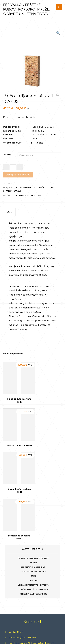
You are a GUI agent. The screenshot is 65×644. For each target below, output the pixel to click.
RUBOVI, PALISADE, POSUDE (10, 581)
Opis (10, 212)
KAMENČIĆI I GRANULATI (23, 585)
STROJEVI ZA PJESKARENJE (33, 496)
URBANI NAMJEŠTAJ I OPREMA (33, 487)
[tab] (9, 212)
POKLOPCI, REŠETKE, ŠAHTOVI (10, 593)
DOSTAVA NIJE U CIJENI (22, 195)
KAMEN (33, 465)
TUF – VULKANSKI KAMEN (33, 474)
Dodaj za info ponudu (18, 175)
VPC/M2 (38, 195)
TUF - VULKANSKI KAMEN (25, 188)
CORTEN (33, 483)
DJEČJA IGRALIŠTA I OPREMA (33, 492)
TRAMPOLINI (52, 572)
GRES (33, 478)
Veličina (7, 155)
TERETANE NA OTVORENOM (37, 585)
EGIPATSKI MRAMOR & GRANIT (33, 460)
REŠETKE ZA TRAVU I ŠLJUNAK (10, 568)
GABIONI (23, 611)
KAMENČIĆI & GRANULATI (33, 469)
